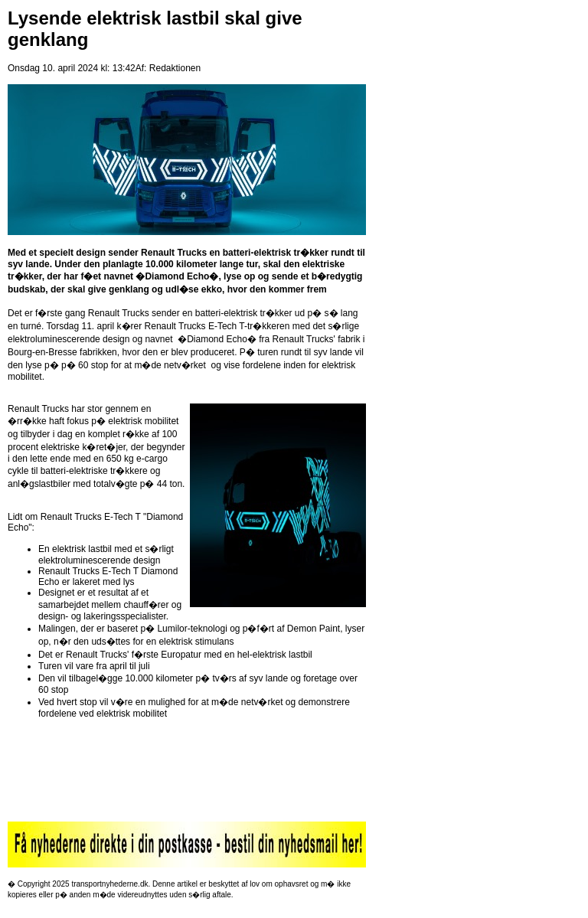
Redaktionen (175, 68)
